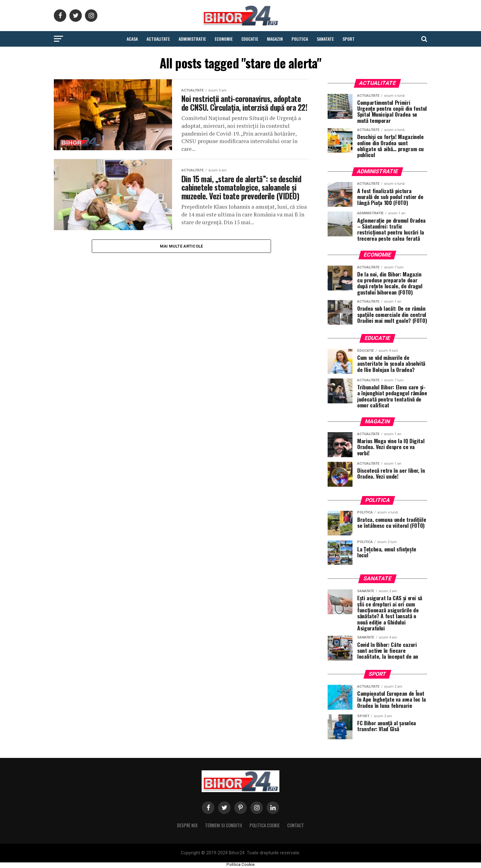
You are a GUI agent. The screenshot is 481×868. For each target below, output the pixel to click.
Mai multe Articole (182, 265)
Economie (224, 39)
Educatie (250, 39)
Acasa (132, 39)
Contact (296, 825)
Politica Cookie (265, 825)
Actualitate (158, 39)
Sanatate (325, 39)
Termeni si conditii (224, 825)
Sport (349, 39)
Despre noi (187, 825)
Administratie (192, 39)
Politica (300, 39)
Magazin (275, 39)
